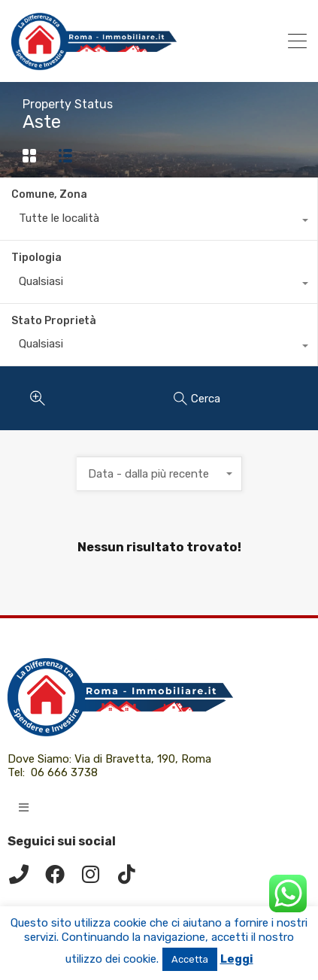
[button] (24, 807)
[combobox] (159, 222)
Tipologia (36, 258)
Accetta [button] (190, 959)
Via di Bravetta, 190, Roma (144, 759)
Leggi (237, 959)
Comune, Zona (49, 194)
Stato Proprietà (54, 321)
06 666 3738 (64, 772)
